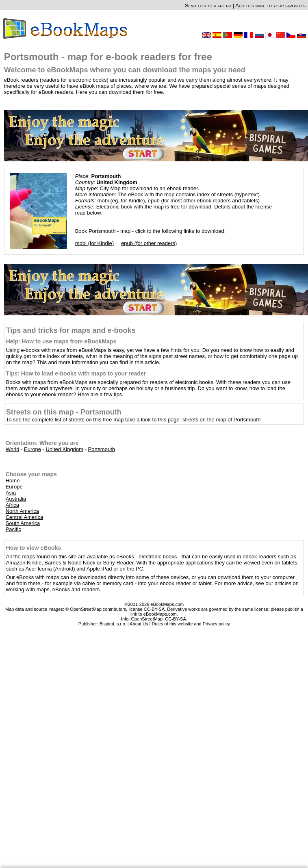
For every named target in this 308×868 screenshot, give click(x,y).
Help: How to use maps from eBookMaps (61, 341)
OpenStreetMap (147, 619)
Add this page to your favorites (270, 5)
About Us (139, 624)
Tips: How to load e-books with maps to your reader (76, 373)
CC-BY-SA (176, 619)
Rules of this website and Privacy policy (191, 624)
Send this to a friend (208, 5)
